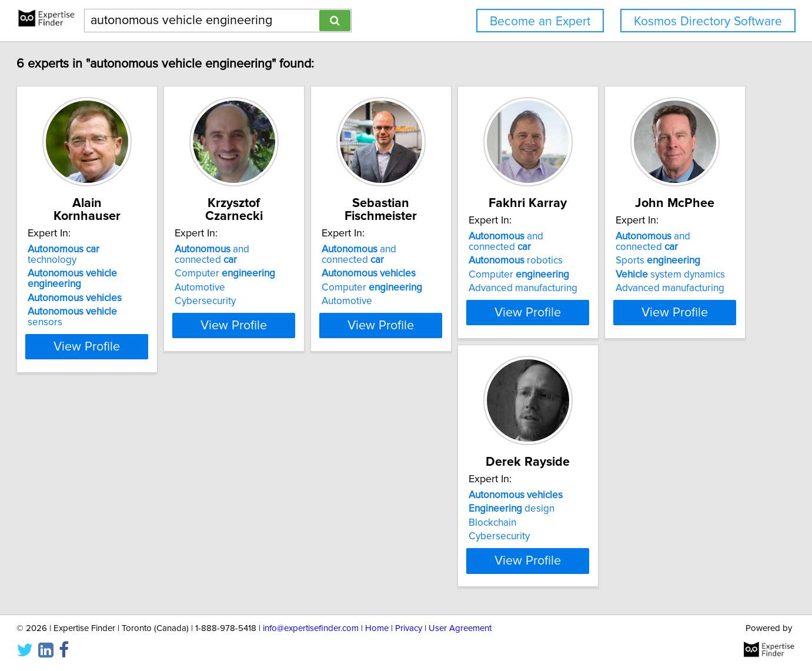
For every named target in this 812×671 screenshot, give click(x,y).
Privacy (409, 644)
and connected (311, 249)
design (284, 524)
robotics (641, 263)
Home (377, 644)
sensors (128, 291)
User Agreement (460, 644)
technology (126, 249)
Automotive (266, 277)
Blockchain (265, 538)
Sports (107, 524)
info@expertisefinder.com (311, 644)
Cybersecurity (272, 291)
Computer (291, 263)
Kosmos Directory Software (708, 21)
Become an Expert (540, 21)
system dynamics (119, 538)
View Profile (138, 315)
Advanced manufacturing (648, 291)
